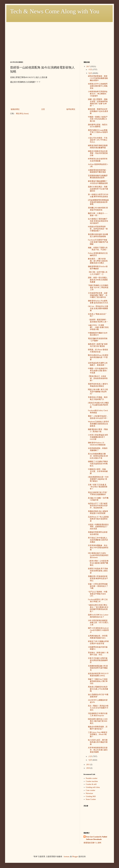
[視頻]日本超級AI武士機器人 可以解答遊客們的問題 (98, 405)
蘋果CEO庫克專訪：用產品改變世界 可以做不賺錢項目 (98, 189)
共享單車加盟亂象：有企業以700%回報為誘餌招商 (98, 548)
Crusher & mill (91, 784)
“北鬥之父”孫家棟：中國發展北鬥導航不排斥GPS (98, 594)
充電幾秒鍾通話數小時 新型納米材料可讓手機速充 (98, 668)
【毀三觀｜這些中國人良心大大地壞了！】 (98, 273)
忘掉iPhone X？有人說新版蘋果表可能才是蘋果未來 (98, 519)
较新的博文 (15, 109)
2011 (88, 765)
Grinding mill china (93, 787)
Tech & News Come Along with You (55, 11)
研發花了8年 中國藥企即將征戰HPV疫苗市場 (98, 642)
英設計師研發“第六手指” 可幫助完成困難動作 (98, 493)
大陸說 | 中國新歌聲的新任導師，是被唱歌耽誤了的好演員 (98, 527)
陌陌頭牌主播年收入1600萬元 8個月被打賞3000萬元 (98, 721)
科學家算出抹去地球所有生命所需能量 (98, 160)
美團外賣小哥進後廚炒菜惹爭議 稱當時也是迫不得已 (98, 578)
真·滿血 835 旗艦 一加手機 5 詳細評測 (98, 499)
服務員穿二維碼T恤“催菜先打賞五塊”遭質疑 (98, 345)
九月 (90, 73)
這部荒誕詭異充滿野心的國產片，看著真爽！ (98, 364)
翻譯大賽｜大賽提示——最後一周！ (98, 214)
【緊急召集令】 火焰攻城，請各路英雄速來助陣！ (98, 378)
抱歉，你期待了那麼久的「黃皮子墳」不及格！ (98, 249)
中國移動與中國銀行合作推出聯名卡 (98, 334)
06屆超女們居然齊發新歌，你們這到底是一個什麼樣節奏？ (98, 229)
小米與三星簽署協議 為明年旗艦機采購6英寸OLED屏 (98, 437)
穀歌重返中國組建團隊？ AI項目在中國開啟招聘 (98, 182)
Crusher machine (92, 781)
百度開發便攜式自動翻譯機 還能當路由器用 (98, 177)
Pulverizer (90, 793)
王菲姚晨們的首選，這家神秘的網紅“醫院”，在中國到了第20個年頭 (98, 295)
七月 (90, 760)
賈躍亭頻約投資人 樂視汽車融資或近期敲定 (98, 385)
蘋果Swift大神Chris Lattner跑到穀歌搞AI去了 (98, 616)
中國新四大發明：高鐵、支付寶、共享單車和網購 (98, 471)
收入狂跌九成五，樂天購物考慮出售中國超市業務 (98, 742)
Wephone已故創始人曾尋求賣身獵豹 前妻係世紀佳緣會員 (98, 424)
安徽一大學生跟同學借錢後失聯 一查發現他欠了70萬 (98, 586)
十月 (90, 70)
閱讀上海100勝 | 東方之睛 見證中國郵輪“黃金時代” (98, 392)
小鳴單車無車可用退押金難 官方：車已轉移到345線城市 (98, 94)
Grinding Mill (91, 796)
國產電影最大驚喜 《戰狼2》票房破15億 (98, 430)
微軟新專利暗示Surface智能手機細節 (98, 268)
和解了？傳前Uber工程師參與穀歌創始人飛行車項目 (98, 681)
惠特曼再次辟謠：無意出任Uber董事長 (98, 126)
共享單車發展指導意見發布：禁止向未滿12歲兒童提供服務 (98, 750)
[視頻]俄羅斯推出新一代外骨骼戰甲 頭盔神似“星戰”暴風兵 (98, 479)
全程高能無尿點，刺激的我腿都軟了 (98, 449)
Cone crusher (91, 790)
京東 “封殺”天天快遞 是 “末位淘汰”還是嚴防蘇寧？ (98, 487)
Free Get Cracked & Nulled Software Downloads (97, 838)
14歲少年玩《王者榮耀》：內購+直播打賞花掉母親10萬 (98, 327)
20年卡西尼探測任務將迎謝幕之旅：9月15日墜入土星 (98, 623)
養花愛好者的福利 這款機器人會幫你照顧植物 (98, 235)
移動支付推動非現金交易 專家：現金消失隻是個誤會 (98, 153)
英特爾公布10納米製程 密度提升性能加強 (98, 209)
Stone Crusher (91, 799)
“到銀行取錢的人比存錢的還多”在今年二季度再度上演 (98, 287)
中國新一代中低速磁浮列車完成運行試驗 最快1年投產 (98, 371)
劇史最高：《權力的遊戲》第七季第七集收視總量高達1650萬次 (98, 261)
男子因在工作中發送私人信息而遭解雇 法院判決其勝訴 (98, 540)
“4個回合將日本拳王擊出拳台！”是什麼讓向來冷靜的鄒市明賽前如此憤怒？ (98, 608)
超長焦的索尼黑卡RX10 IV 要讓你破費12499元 (98, 675)
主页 (43, 109)
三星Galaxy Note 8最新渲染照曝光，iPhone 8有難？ (98, 735)
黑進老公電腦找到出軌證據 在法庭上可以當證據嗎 (98, 689)
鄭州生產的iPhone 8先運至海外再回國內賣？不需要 (98, 357)
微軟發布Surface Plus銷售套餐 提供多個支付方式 (98, 302)
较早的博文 (71, 109)
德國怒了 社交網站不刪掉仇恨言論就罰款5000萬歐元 (98, 464)
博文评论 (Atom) (22, 114)
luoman (66, 857)
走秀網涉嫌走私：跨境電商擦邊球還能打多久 (98, 637)
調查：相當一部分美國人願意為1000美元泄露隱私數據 (98, 280)
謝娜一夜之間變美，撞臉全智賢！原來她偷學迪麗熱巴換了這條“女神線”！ (98, 102)
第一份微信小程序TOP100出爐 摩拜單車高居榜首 (98, 196)
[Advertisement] (59, 40)
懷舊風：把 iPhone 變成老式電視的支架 (98, 351)
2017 (88, 67)
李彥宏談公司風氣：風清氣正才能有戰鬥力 (98, 398)
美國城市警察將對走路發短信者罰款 (98, 533)
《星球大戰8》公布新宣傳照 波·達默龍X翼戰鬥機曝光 (98, 563)
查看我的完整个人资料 (92, 843)
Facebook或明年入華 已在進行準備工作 (98, 601)
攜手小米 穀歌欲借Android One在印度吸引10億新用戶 (98, 630)
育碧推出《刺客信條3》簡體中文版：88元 (98, 654)
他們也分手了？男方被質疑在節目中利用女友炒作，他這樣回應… (98, 506)
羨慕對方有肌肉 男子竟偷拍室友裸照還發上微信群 (98, 571)
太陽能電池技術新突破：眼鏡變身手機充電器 (98, 171)
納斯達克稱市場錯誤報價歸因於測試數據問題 (98, 147)
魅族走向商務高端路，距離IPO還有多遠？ (98, 728)
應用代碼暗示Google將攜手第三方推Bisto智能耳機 (98, 132)
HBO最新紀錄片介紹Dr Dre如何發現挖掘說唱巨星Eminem (98, 555)
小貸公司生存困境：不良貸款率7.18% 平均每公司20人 (98, 140)
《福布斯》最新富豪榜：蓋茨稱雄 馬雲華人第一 (98, 321)
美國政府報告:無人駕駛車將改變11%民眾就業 (98, 512)
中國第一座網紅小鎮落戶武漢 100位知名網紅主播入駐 (98, 119)
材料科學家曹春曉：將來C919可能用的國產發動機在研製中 (98, 78)
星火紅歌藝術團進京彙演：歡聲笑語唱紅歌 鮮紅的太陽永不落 (98, 456)
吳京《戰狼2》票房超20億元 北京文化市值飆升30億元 (98, 708)
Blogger (75, 857)
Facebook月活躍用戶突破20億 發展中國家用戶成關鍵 (98, 242)
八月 (90, 756)
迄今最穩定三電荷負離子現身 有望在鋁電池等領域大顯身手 (98, 221)
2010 (88, 768)
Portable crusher (92, 778)
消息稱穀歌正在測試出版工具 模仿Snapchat (98, 714)
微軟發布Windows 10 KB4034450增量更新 (97, 444)
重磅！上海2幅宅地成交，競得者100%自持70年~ (98, 417)
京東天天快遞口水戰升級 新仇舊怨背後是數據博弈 (98, 660)
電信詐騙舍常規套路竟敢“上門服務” (98, 340)
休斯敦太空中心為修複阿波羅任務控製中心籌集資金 (98, 86)
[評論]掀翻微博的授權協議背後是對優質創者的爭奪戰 (98, 202)
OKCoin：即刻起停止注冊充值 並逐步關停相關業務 (98, 309)
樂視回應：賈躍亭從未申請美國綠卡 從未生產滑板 (98, 111)
